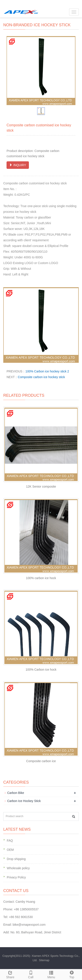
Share (10, 974)
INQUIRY (18, 165)
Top (72, 974)
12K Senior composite (41, 486)
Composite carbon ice (41, 761)
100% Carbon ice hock (41, 670)
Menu (51, 974)
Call (31, 974)
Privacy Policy (16, 877)
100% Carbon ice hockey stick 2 (47, 371)
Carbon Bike (16, 793)
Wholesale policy (18, 868)
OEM (10, 850)
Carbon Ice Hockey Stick (24, 801)
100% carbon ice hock (41, 578)
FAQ (10, 841)
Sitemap (44, 960)
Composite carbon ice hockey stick (41, 377)
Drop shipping (16, 859)
